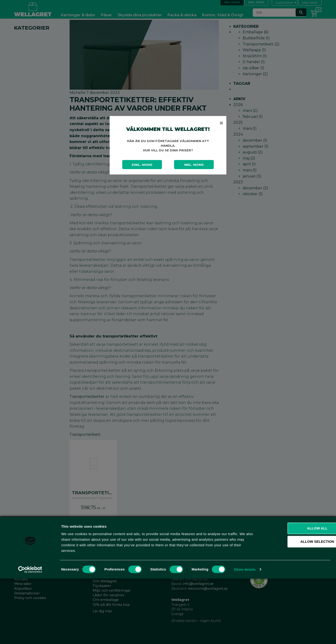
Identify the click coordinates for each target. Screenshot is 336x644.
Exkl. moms (142, 165)
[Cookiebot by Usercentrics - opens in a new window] (30, 635)
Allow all (297, 594)
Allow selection (297, 607)
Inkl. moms (194, 165)
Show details (245, 635)
